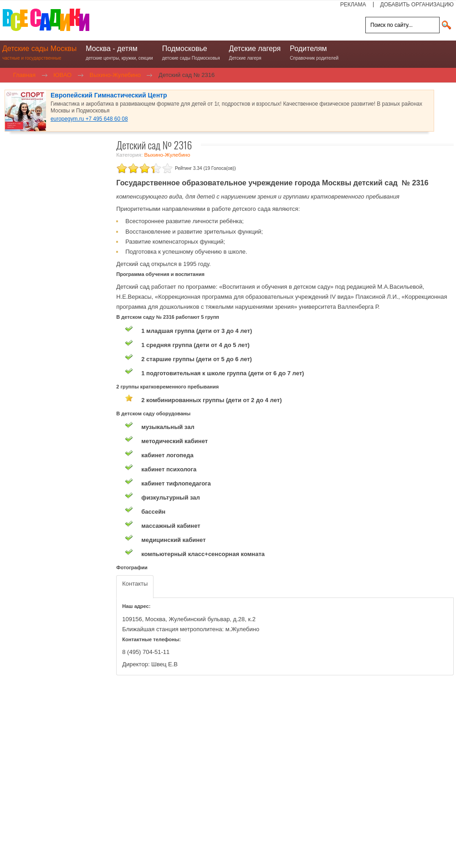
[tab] (135, 587)
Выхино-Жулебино (167, 155)
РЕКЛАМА (353, 5)
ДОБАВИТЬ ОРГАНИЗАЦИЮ (417, 5)
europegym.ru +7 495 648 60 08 (89, 119)
